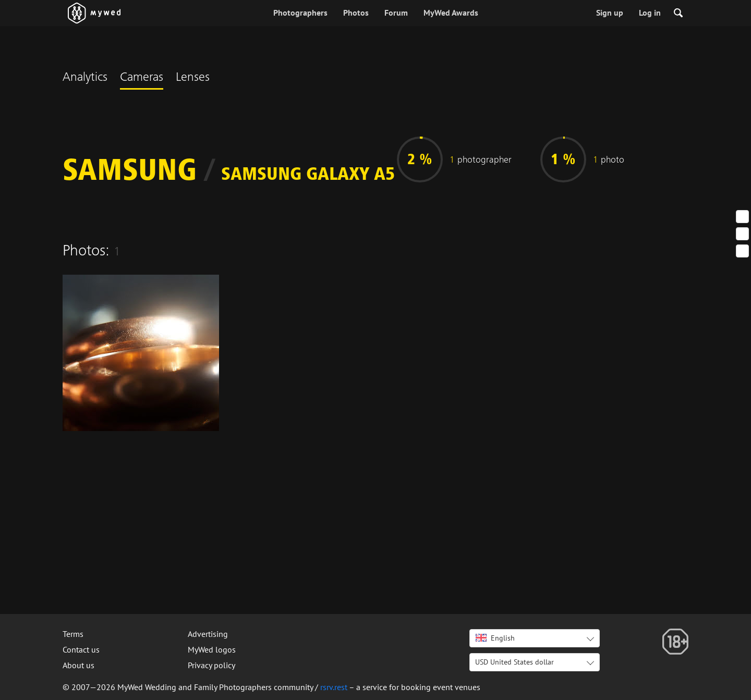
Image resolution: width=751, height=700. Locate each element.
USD (514, 662)
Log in (650, 13)
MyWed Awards (451, 13)
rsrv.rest (334, 687)
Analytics (85, 78)
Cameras (142, 78)
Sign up (610, 13)
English (495, 638)
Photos (356, 13)
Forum (396, 13)
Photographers (300, 13)
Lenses (193, 78)
